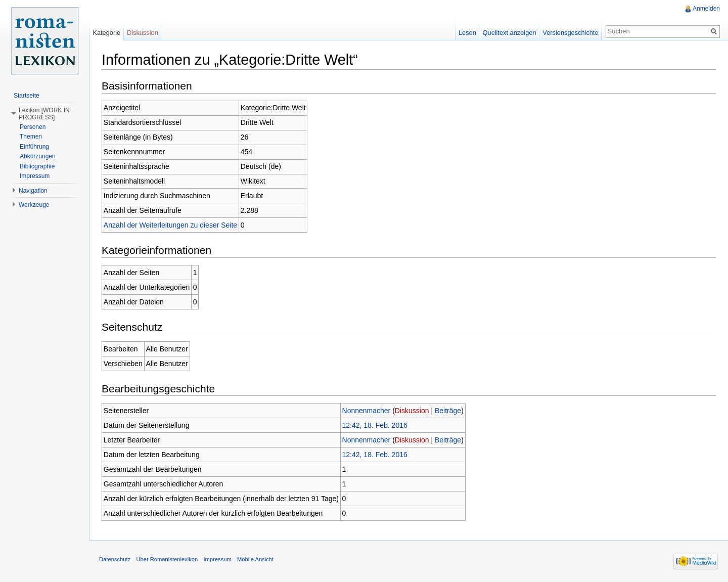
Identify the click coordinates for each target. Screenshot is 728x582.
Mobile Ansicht (255, 559)
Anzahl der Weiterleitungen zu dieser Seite (170, 225)
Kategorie (106, 33)
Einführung (34, 147)
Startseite (27, 96)
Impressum (35, 176)
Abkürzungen (38, 156)
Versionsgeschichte (570, 33)
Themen (31, 137)
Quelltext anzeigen (510, 33)
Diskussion (412, 411)
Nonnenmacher (367, 411)
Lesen (467, 33)
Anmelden (706, 9)
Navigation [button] (33, 191)
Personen (33, 127)
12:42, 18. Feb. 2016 (375, 425)
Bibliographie (37, 166)
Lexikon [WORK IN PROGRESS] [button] (44, 114)
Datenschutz (115, 559)
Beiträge (448, 411)
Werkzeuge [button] (34, 205)
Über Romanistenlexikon (167, 559)
